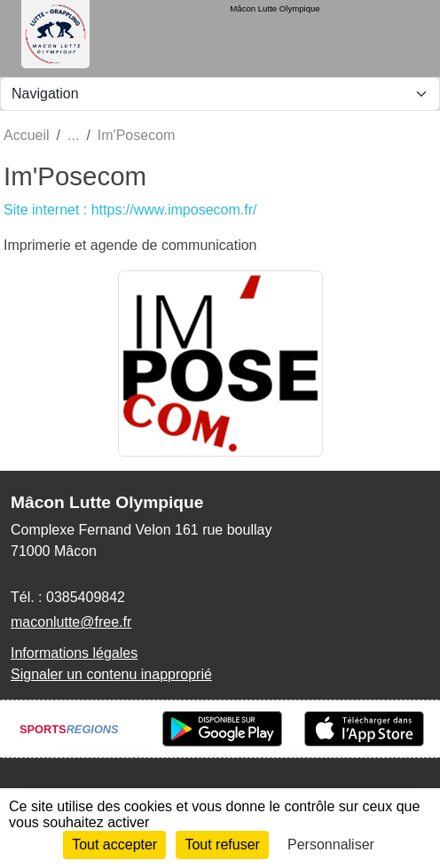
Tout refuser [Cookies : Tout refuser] (222, 845)
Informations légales (74, 653)
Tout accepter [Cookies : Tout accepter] (114, 845)
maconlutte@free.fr (71, 622)
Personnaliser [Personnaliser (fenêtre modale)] (331, 845)
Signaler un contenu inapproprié (111, 674)
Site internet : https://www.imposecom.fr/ (130, 210)
